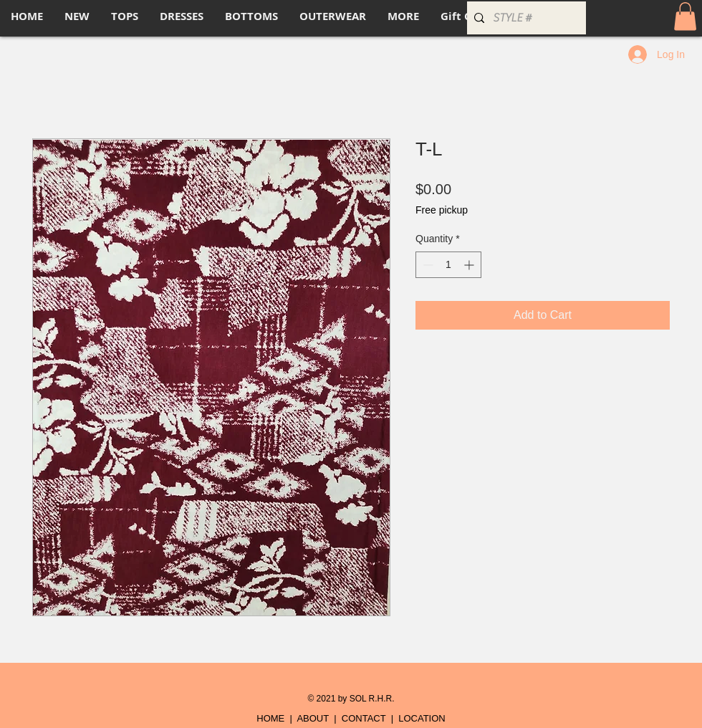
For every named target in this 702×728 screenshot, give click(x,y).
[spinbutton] (448, 265)
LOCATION (422, 718)
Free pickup (442, 210)
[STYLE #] (524, 18)
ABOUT (313, 718)
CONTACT (364, 718)
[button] (685, 16)
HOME (270, 718)
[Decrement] (427, 265)
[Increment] (470, 265)
